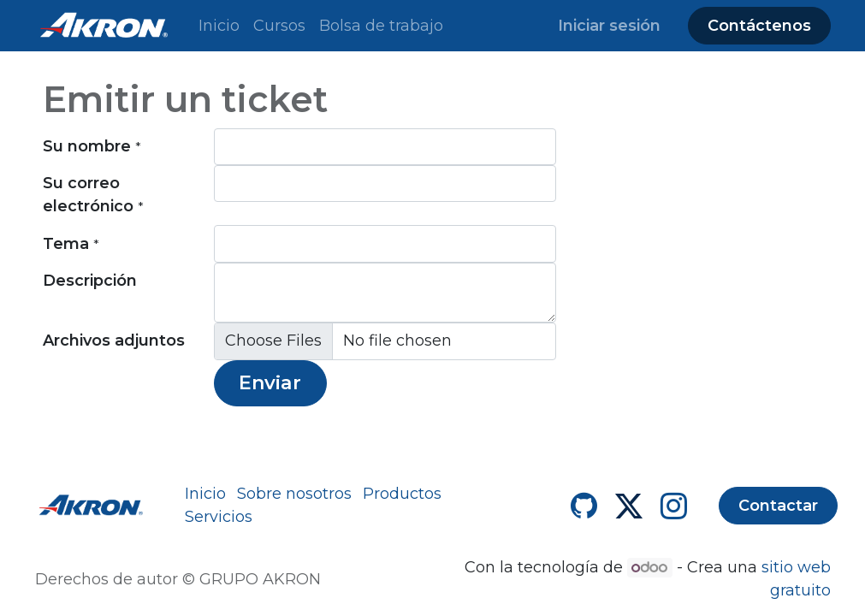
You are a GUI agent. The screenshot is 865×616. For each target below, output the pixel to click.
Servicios (219, 517)
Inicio (205, 494)
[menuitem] (219, 26)
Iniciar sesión (609, 26)
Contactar (778, 506)
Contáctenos (759, 26)
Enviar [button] (270, 383)
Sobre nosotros (294, 494)
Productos (402, 494)
